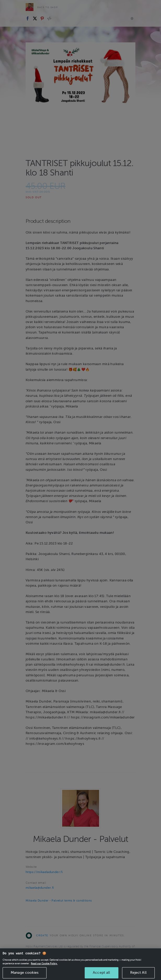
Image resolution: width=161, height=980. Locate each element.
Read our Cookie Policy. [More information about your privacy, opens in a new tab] (44, 968)
